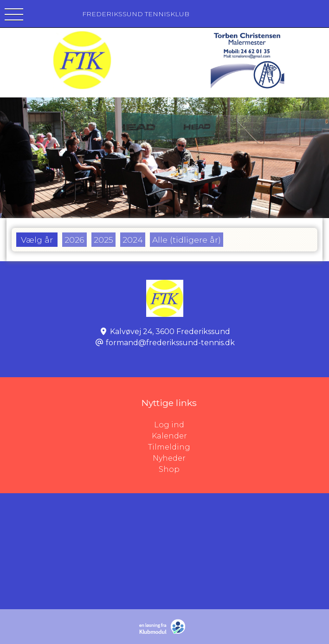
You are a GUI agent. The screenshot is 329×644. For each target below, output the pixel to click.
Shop (169, 469)
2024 (133, 240)
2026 (74, 240)
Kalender (169, 436)
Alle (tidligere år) (187, 240)
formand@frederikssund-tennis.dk (170, 343)
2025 (103, 240)
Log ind (242, 425)
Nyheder (169, 458)
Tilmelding (169, 447)
